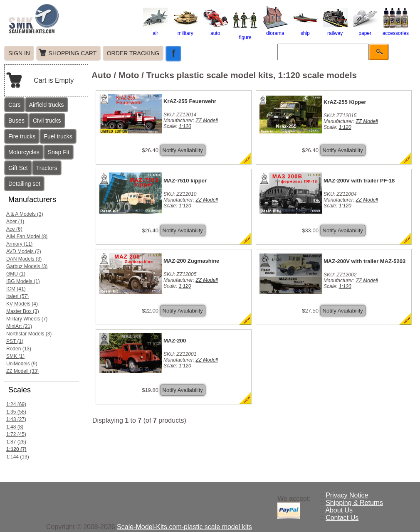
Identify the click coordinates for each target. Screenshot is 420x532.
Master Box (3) (23, 311)
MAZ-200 (175, 341)
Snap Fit (59, 152)
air (156, 30)
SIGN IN (19, 53)
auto (215, 30)
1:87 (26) (16, 442)
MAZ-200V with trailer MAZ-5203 (364, 261)
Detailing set (24, 184)
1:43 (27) (16, 419)
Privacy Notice (347, 495)
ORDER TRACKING (133, 53)
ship (305, 30)
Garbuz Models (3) (27, 266)
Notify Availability (183, 150)
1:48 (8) (15, 427)
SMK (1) (15, 356)
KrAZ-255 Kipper (345, 102)
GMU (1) (16, 274)
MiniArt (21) (19, 326)
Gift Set (18, 168)
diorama (275, 30)
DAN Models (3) (24, 259)
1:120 (185, 126)
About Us (339, 510)
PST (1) (15, 341)
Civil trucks (47, 121)
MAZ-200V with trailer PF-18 (359, 181)
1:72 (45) (16, 434)
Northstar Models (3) (29, 334)
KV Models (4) (22, 304)
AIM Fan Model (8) (27, 236)
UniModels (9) (22, 364)
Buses (16, 121)
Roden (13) (19, 349)
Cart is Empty (54, 80)
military (185, 30)
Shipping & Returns (354, 503)
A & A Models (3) (25, 214)
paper (365, 30)
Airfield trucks (47, 105)
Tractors (47, 168)
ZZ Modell (206, 121)
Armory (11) (19, 244)
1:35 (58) (16, 412)
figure (245, 34)
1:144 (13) (18, 457)
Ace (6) (14, 229)
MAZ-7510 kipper (185, 181)
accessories (396, 30)
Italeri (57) (17, 296)
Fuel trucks (58, 136)
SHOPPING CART (73, 53)
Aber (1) (15, 222)
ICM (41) (16, 289)
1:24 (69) (16, 404)
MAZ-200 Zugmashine (191, 261)
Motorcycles (24, 152)
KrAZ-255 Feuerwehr (190, 101)
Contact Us (342, 518)
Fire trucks (22, 136)
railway (335, 30)
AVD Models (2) (24, 251)
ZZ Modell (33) (22, 371)
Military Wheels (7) (27, 319)
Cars (15, 105)
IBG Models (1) (23, 281)
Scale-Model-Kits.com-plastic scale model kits (184, 527)
